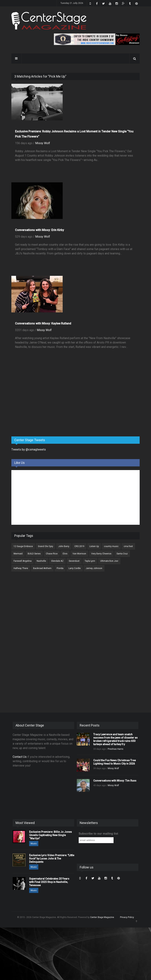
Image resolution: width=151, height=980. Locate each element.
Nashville (41, 561)
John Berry (64, 546)
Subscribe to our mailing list (98, 834)
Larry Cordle (75, 568)
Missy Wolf (43, 143)
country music (111, 546)
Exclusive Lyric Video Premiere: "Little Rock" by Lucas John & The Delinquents (52, 859)
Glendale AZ (57, 561)
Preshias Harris (116, 749)
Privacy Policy (127, 917)
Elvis (65, 554)
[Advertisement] (39, 405)
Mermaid (18, 554)
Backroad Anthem (42, 568)
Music (34, 844)
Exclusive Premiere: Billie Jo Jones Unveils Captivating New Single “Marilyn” (50, 835)
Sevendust (74, 561)
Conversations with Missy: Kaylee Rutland (43, 323)
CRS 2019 (79, 546)
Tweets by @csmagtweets (29, 449)
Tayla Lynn (90, 561)
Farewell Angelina (23, 561)
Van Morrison (79, 554)
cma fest (128, 546)
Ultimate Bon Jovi (109, 561)
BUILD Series (34, 554)
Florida (60, 568)
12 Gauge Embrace (23, 546)
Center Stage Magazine (102, 917)
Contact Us (20, 757)
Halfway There (21, 568)
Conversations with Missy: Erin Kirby (39, 230)
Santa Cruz (122, 554)
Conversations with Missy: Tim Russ (115, 781)
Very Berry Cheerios (101, 554)
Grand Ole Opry (46, 546)
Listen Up (94, 546)
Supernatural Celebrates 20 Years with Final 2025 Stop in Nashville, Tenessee (49, 882)
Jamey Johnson (94, 568)
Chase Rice (52, 554)
